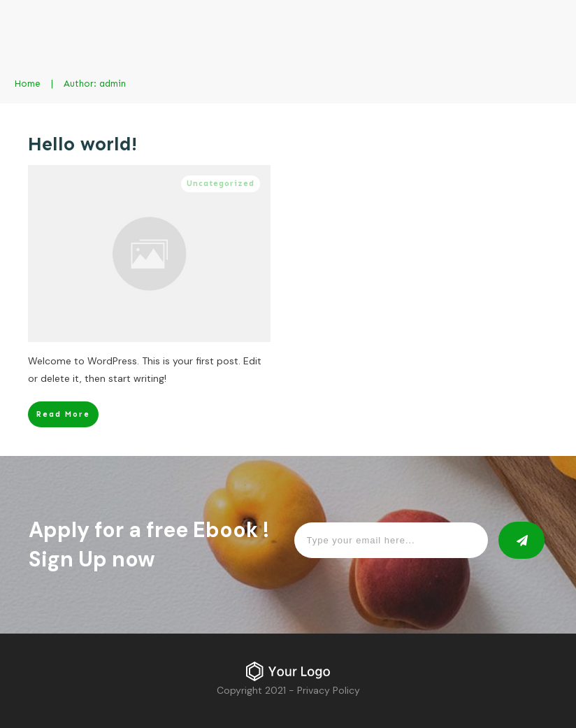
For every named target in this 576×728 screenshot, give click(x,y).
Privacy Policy (329, 690)
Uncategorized (221, 184)
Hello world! (82, 144)
